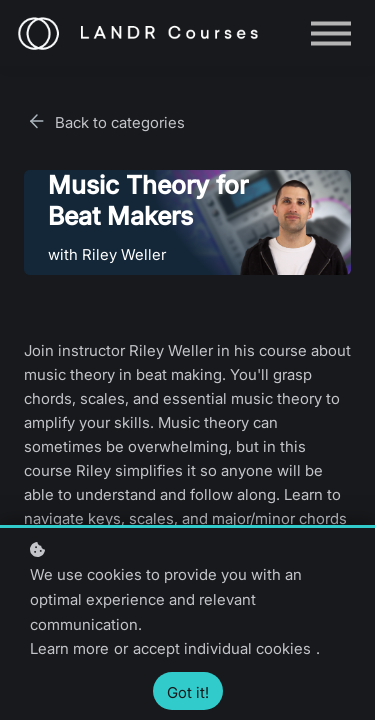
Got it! (188, 692)
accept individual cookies (222, 648)
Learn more (69, 648)
